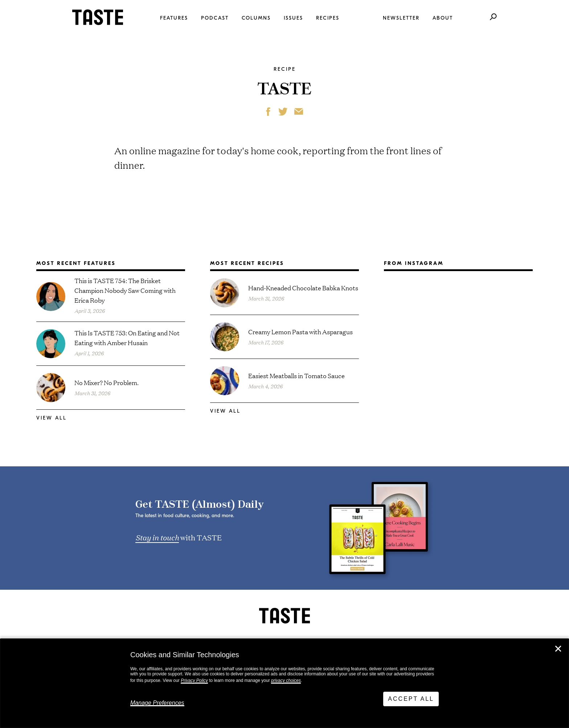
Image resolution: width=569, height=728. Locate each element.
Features (174, 18)
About (443, 18)
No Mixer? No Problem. (107, 382)
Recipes (328, 18)
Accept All (411, 699)
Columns (256, 18)
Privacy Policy (194, 680)
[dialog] (284, 683)
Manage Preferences (157, 703)
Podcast (215, 18)
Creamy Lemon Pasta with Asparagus (300, 332)
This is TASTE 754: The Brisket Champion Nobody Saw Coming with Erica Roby (125, 290)
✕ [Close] (558, 649)
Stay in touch (157, 537)
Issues (293, 18)
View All (52, 418)
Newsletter (401, 18)
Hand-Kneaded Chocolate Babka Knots (303, 288)
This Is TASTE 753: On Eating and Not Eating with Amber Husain (127, 338)
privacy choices (286, 680)
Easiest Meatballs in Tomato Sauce (296, 375)
